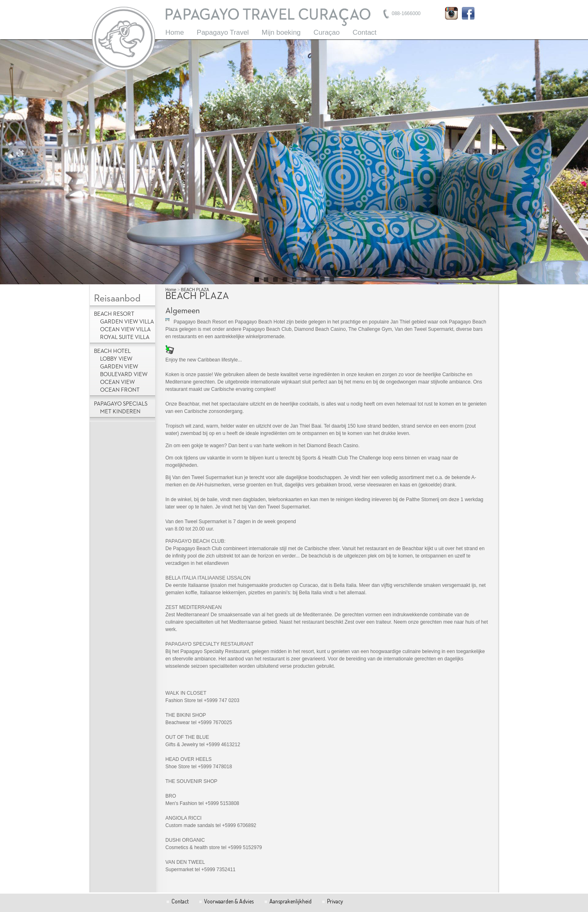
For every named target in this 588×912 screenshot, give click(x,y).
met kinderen (120, 412)
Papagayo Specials (121, 404)
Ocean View (117, 382)
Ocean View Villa (125, 330)
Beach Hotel (112, 351)
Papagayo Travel (223, 32)
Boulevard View (124, 375)
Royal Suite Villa (125, 337)
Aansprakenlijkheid (291, 901)
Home (175, 32)
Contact (364, 32)
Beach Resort (114, 314)
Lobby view (116, 359)
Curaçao (327, 32)
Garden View (119, 367)
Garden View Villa (127, 322)
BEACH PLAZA (195, 290)
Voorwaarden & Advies (229, 901)
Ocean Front (120, 390)
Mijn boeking (281, 32)
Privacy (335, 901)
